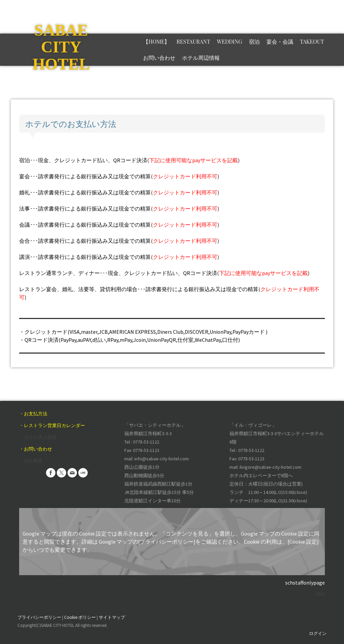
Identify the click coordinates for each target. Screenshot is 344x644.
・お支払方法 (33, 414)
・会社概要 (31, 461)
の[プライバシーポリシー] (164, 542)
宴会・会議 (280, 41)
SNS (320, 594)
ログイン (318, 633)
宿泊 (254, 41)
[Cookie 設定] (303, 542)
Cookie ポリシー (80, 617)
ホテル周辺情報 (201, 58)
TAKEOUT (312, 41)
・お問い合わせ (36, 449)
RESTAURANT (193, 41)
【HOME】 (156, 41)
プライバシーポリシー (39, 617)
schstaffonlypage (305, 583)
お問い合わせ (159, 58)
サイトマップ (112, 617)
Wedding (230, 41)
